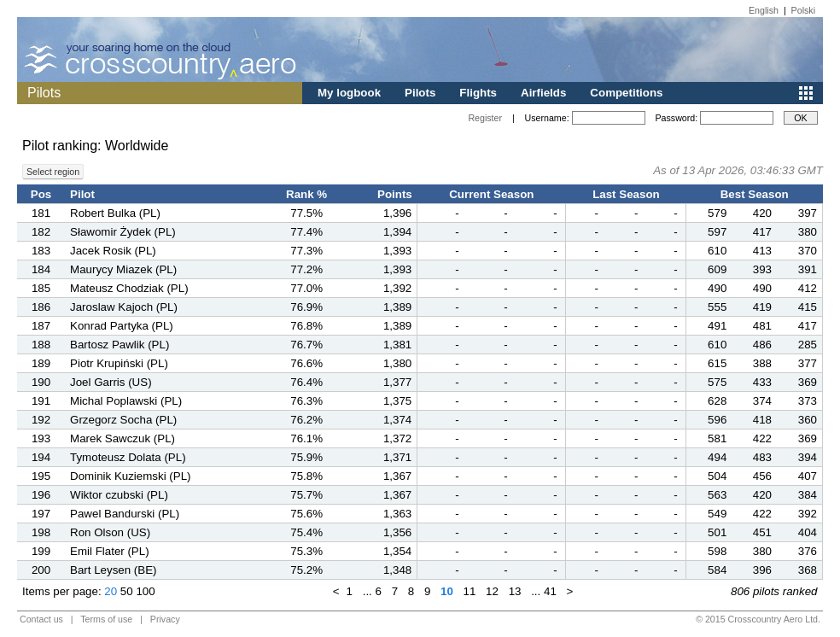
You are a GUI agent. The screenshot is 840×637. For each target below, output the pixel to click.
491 (717, 326)
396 (762, 570)
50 (127, 591)
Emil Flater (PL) (110, 551)
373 (808, 401)
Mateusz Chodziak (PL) (129, 288)
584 (717, 570)
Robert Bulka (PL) (115, 213)
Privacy (165, 619)
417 (762, 232)
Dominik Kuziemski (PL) (130, 476)
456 (762, 476)
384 (808, 495)
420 (762, 213)
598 (717, 551)
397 (808, 213)
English (764, 10)
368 (808, 570)
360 (808, 420)
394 (808, 457)
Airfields (543, 93)
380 (808, 232)
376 (808, 551)
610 (717, 251)
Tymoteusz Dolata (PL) (128, 457)
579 (717, 213)
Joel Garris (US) (111, 382)
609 (717, 269)
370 (808, 251)
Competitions (626, 93)
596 (717, 420)
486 (762, 345)
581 (717, 438)
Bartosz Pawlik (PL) (120, 345)
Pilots (420, 93)
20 (111, 591)
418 (762, 420)
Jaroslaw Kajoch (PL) (124, 307)
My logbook (349, 93)
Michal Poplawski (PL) (126, 401)
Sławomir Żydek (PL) (123, 232)
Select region (53, 172)
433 (762, 382)
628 (717, 401)
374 (762, 401)
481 (762, 326)
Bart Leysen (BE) (113, 570)
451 (762, 532)
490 (717, 288)
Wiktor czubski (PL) (119, 495)
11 (470, 591)
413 (762, 251)
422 (762, 438)
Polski (803, 10)
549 (717, 514)
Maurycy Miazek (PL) (123, 269)
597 (717, 232)
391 (808, 269)
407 (808, 476)
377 (808, 363)
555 (717, 307)
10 (447, 591)
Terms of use (106, 619)
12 (492, 591)
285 (808, 345)
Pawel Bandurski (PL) (125, 514)
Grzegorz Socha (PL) (123, 420)
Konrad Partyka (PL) (122, 326)
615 (717, 363)
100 (145, 591)
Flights (478, 93)
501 (717, 532)
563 (717, 495)
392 (808, 514)
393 (762, 269)
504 (717, 476)
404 (808, 532)
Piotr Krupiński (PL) (119, 363)
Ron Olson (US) (110, 532)
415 (808, 307)
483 (762, 457)
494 (717, 457)
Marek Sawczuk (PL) (122, 438)
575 (717, 382)
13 (515, 591)
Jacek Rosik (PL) (113, 251)
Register (485, 118)
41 (550, 591)
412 (808, 288)
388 (762, 363)
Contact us (41, 619)
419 (762, 307)
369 (808, 382)
